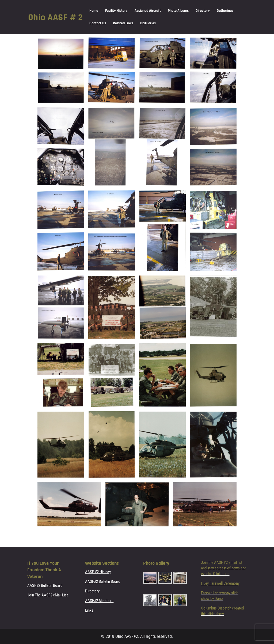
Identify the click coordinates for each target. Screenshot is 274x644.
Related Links (123, 24)
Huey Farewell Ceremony (220, 583)
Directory (203, 11)
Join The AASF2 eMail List (47, 595)
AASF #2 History (98, 572)
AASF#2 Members (99, 601)
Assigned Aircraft (148, 11)
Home (94, 11)
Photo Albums (178, 11)
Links (89, 610)
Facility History (116, 11)
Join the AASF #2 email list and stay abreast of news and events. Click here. (224, 568)
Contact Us (98, 24)
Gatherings (225, 11)
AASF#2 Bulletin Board (45, 585)
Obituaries (148, 24)
